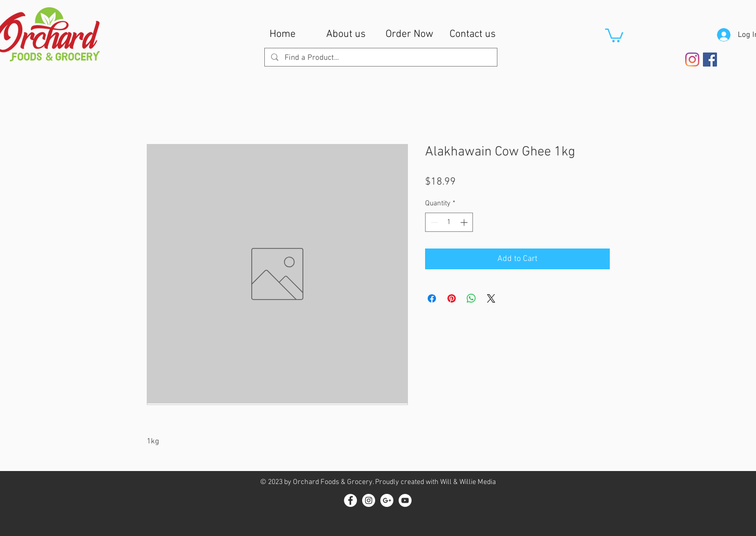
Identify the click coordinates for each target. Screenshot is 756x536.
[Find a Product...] (380, 58)
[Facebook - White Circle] (350, 500)
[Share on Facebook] (432, 298)
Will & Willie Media (468, 482)
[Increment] (465, 222)
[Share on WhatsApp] (471, 298)
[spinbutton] (449, 222)
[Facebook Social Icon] (710, 60)
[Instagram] (692, 60)
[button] (614, 35)
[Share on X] (491, 298)
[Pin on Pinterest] (452, 298)
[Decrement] (433, 222)
